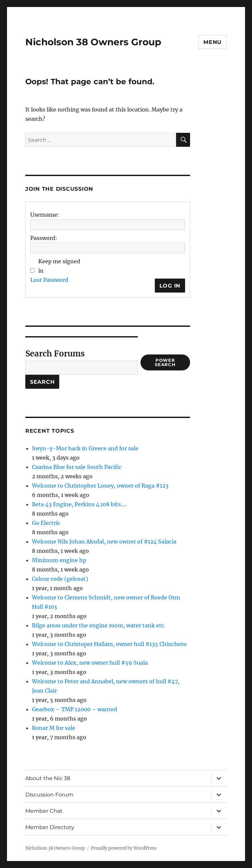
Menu (213, 42)
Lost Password (49, 280)
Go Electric (46, 523)
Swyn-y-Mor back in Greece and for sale (85, 448)
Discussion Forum (49, 795)
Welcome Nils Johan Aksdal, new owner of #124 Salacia (104, 542)
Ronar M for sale (54, 728)
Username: (45, 215)
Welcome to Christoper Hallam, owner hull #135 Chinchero (109, 644)
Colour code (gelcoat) (60, 579)
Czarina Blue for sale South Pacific (77, 467)
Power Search (165, 362)
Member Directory (50, 827)
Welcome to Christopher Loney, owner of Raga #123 (100, 486)
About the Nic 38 (48, 778)
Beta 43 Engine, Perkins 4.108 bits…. (79, 504)
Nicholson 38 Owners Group (93, 42)
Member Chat (44, 811)
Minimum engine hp (59, 560)
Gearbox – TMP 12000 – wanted (75, 709)
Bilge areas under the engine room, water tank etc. (99, 625)
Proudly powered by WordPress (124, 848)
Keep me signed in (59, 266)
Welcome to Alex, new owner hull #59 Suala (90, 663)
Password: (44, 238)
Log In (170, 286)
